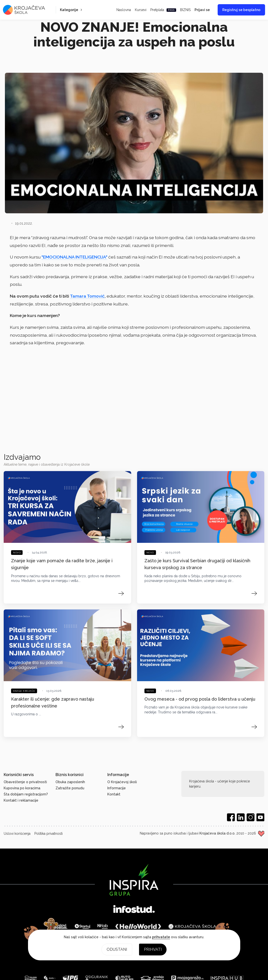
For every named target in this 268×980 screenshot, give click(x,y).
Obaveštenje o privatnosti (25, 782)
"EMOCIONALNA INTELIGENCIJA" (74, 257)
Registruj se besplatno (241, 10)
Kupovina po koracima (22, 788)
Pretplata (163, 10)
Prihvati (153, 949)
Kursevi (141, 10)
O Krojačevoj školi (122, 782)
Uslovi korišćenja (17, 834)
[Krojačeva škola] (192, 926)
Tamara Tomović (87, 296)
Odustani (117, 949)
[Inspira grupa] (134, 880)
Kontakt (114, 794)
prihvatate (161, 937)
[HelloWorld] (138, 926)
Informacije (117, 788)
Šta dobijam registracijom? (26, 794)
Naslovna (124, 10)
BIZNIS (185, 10)
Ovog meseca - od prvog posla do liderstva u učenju (200, 699)
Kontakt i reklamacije (21, 800)
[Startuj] (82, 926)
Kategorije (71, 10)
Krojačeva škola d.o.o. (217, 833)
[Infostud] (134, 910)
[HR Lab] (103, 926)
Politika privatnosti (49, 834)
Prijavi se (202, 10)
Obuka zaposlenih (70, 782)
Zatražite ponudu (70, 788)
